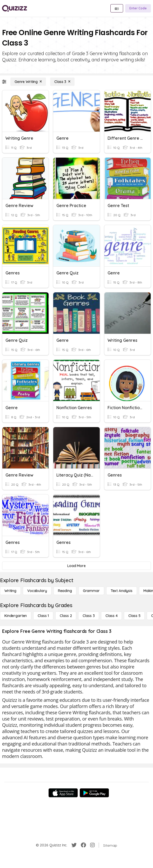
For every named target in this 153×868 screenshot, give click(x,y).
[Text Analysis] (122, 591)
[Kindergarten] (16, 616)
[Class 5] (134, 616)
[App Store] (63, 793)
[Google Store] (94, 793)
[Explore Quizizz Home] (15, 8)
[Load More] (76, 566)
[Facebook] (83, 845)
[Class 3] (62, 82)
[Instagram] (92, 845)
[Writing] (10, 591)
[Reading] (65, 591)
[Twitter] (74, 845)
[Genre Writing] (28, 82)
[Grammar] (91, 591)
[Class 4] (111, 616)
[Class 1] (43, 616)
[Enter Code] (138, 8)
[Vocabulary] (37, 591)
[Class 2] (66, 616)
